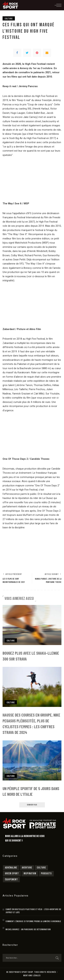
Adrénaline (11, 868)
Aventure (27, 868)
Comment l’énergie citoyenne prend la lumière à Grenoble (33, 921)
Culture (9, 19)
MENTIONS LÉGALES (32, 976)
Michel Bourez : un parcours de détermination (28, 930)
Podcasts (46, 874)
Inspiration (30, 874)
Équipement (11, 880)
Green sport (12, 874)
